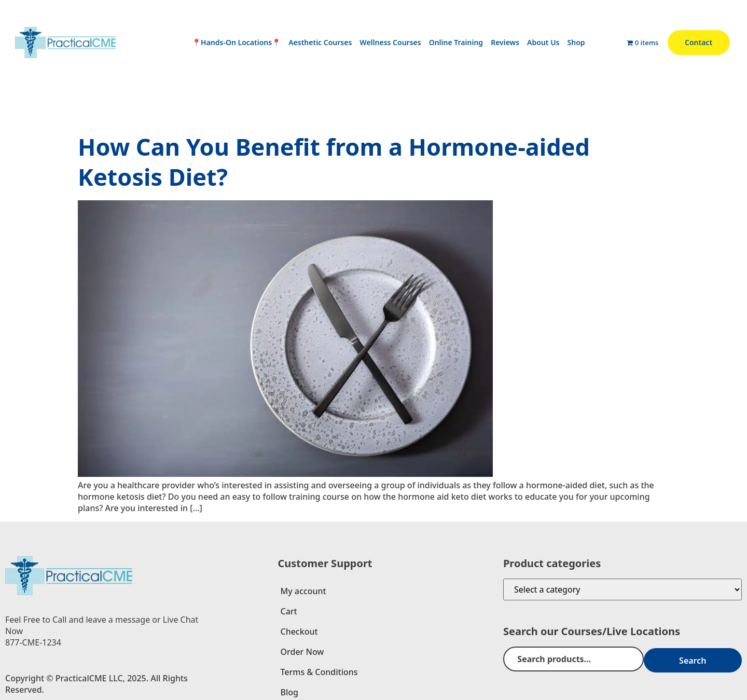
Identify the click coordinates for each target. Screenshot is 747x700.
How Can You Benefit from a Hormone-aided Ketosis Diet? (334, 162)
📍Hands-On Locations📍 (236, 42)
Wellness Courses (390, 42)
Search (711, 659)
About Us (543, 42)
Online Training (456, 42)
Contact (698, 42)
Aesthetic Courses (320, 42)
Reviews (505, 42)
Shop (576, 42)
